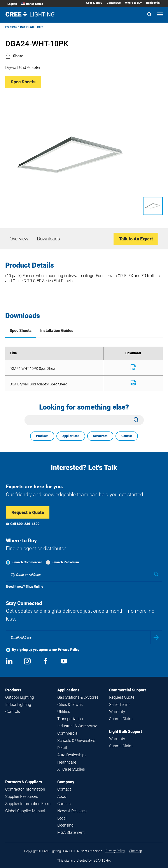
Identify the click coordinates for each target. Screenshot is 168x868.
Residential (153, 3)
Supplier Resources (22, 796)
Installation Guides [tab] (57, 330)
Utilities (64, 711)
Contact (127, 436)
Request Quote (122, 697)
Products (11, 27)
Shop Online (34, 587)
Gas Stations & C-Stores (78, 697)
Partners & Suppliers (24, 782)
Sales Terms (120, 704)
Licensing (65, 825)
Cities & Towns (70, 704)
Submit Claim (121, 719)
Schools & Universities (76, 740)
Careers (64, 804)
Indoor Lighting (18, 704)
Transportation (70, 719)
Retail (62, 748)
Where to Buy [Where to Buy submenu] (133, 3)
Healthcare (67, 762)
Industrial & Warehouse (77, 726)
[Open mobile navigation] (160, 15)
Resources (100, 436)
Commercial (68, 733)
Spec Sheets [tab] (21, 330)
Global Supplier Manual (25, 811)
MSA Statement (71, 832)
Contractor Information (25, 789)
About (62, 796)
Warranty (117, 711)
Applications (71, 436)
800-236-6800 (28, 524)
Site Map (136, 851)
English (12, 4)
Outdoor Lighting (20, 697)
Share (14, 56)
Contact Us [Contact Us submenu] (114, 3)
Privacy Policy (69, 650)
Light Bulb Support (126, 731)
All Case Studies (71, 769)
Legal (62, 818)
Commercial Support (128, 690)
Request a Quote (28, 512)
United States (32, 4)
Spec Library (94, 3)
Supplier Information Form (28, 804)
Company (66, 782)
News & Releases (72, 811)
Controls (13, 711)
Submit (156, 637)
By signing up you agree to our (46, 650)
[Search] (149, 15)
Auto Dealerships (72, 755)
